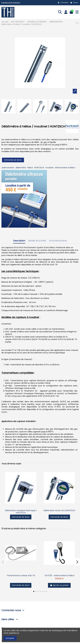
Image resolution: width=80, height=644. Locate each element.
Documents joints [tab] (58, 241)
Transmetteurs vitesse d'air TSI (21, 576)
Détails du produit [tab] (37, 241)
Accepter (10, 638)
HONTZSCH (39, 168)
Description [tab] (19, 241)
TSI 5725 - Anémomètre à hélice (59, 576)
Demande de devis (13, 160)
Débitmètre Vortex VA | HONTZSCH (59, 510)
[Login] (66, 12)
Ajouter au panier (59, 585)
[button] (34, 591)
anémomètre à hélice (65, 168)
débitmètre (21, 168)
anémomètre (8, 168)
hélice (30, 168)
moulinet (49, 168)
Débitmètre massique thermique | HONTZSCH (21, 512)
